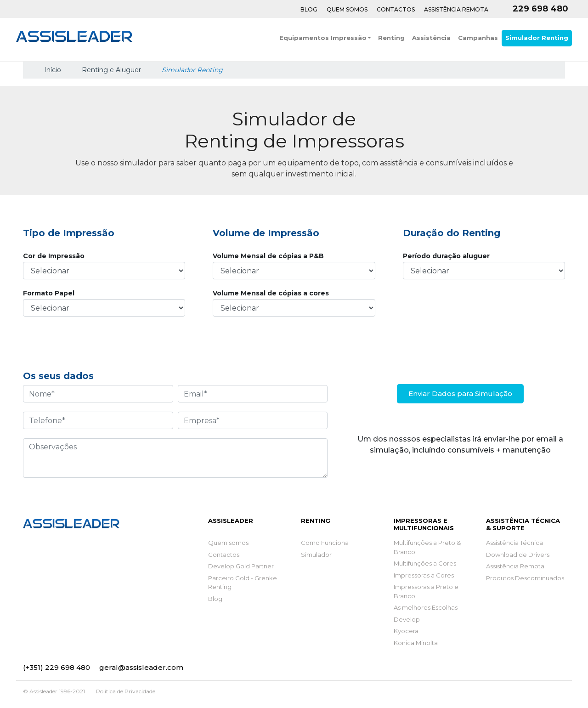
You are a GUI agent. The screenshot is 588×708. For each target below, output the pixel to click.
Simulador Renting (537, 38)
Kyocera (406, 631)
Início (52, 70)
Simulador (316, 555)
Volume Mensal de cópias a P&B (268, 256)
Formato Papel (49, 293)
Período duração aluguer (446, 256)
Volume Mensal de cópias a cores (271, 293)
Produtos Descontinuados (525, 578)
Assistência (431, 38)
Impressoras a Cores (424, 575)
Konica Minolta (416, 643)
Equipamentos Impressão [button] (323, 38)
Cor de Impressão (54, 256)
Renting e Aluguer (111, 70)
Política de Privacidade (126, 691)
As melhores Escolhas (426, 607)
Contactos (396, 9)
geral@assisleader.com (141, 667)
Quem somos (228, 543)
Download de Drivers (518, 555)
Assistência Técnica (514, 543)
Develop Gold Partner (241, 566)
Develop (407, 619)
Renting (391, 38)
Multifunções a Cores (425, 563)
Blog (309, 9)
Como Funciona (325, 543)
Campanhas (478, 38)
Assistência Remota (456, 9)
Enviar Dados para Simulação (460, 394)
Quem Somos (347, 9)
